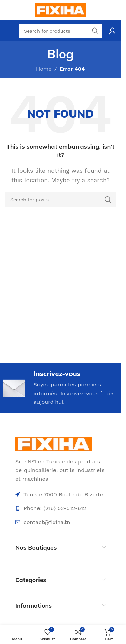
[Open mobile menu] (9, 31)
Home (44, 69)
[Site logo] (61, 10)
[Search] (60, 200)
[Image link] (54, 443)
